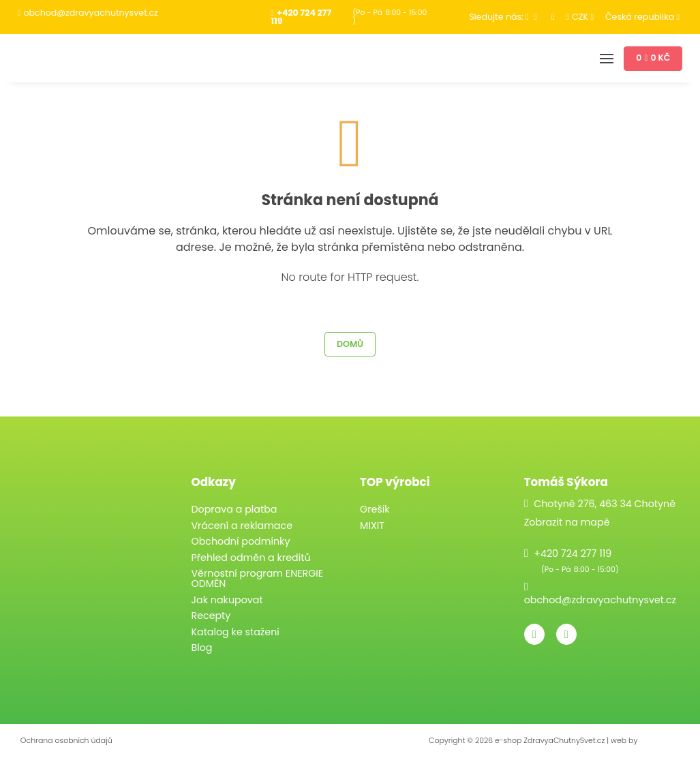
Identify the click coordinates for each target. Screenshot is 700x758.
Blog (201, 648)
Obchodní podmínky (240, 541)
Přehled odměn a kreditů (250, 558)
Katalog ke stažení (235, 632)
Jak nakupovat (227, 600)
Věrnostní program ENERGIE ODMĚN (257, 578)
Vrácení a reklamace (242, 526)
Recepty (211, 616)
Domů (350, 344)
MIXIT (372, 526)
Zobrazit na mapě (567, 522)
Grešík (375, 509)
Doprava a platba (234, 509)
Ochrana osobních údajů (66, 741)
